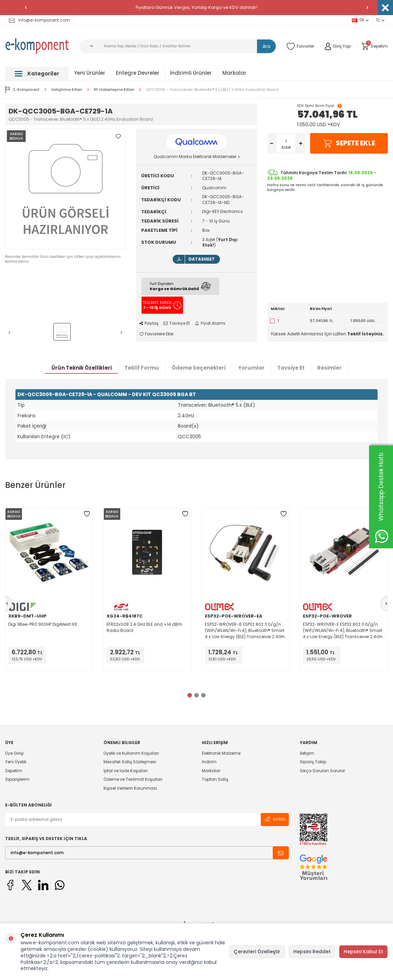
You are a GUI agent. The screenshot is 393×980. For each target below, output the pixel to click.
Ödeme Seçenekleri (199, 368)
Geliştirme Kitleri (67, 90)
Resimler (329, 368)
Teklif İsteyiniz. (366, 334)
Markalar (234, 73)
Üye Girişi (14, 753)
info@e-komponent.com (39, 20)
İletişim (307, 753)
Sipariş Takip (313, 762)
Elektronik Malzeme (221, 753)
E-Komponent (22, 89)
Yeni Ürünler (90, 73)
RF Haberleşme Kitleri (114, 90)
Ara (266, 46)
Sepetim (14, 771)
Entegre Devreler (138, 73)
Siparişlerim (17, 779)
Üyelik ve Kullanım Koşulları (131, 753)
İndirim (209, 762)
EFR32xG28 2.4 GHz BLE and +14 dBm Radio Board (144, 627)
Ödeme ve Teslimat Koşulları (133, 779)
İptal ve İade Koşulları (126, 771)
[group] (65, 189)
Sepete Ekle (349, 143)
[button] (26, 8)
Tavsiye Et (177, 323)
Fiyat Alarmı (210, 323)
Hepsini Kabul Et (363, 952)
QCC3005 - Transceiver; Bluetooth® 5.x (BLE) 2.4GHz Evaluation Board (212, 90)
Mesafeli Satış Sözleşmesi (130, 762)
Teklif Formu (142, 368)
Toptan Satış (215, 779)
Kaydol (275, 819)
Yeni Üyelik (16, 762)
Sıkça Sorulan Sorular (322, 771)
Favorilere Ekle (156, 334)
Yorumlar (251, 368)
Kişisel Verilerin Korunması (130, 788)
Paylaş (149, 323)
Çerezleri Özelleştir (257, 952)
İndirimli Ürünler (191, 73)
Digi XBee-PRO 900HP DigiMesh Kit (43, 624)
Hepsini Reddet (312, 952)
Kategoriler (37, 74)
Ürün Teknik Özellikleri (82, 368)
